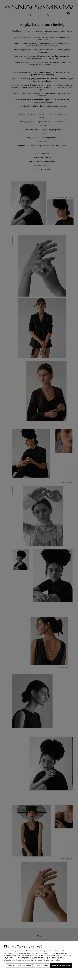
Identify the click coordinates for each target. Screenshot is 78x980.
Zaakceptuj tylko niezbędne (19, 965)
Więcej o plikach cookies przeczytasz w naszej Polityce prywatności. (32, 960)
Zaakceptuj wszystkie (61, 965)
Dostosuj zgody (41, 965)
